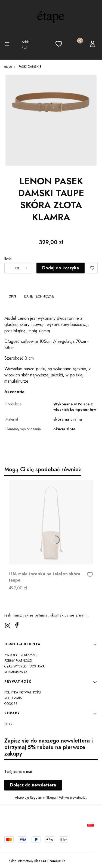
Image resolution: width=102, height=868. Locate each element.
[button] (9, 45)
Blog (8, 724)
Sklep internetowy (35, 861)
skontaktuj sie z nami (69, 615)
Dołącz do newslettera (33, 785)
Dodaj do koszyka (61, 268)
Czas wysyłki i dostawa (24, 666)
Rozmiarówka (16, 672)
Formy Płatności (18, 661)
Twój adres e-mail (18, 772)
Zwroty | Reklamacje (22, 655)
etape (8, 67)
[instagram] (8, 625)
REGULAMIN (13, 698)
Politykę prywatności (72, 798)
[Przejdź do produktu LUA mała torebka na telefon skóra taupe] (51, 522)
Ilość (8, 259)
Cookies (11, 704)
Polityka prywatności (23, 692)
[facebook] (17, 625)
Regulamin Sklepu (43, 798)
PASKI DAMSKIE (30, 67)
